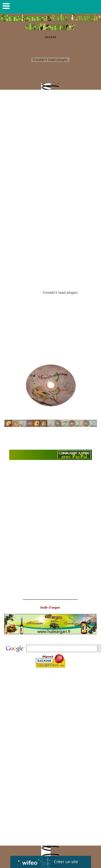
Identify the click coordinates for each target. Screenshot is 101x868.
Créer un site (66, 862)
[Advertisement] (50, 155)
